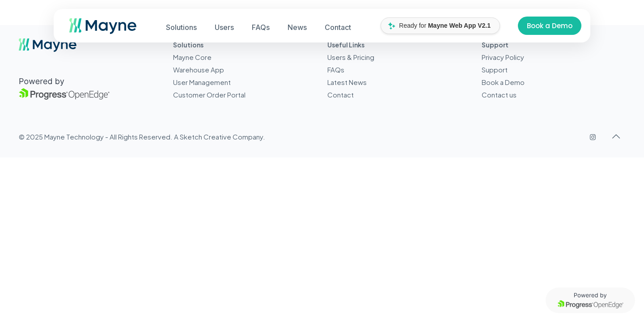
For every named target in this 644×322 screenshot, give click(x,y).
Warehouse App (199, 70)
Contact (341, 95)
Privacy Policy (503, 57)
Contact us (499, 95)
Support (495, 70)
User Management (202, 82)
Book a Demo (550, 26)
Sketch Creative (205, 137)
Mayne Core (192, 57)
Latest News (347, 82)
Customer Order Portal (209, 95)
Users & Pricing (351, 57)
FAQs (336, 70)
